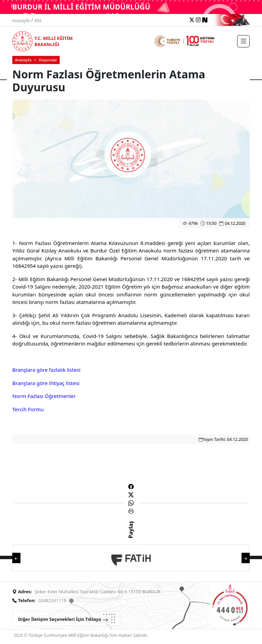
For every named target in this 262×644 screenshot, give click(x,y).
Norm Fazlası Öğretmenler (44, 396)
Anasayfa (21, 21)
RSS (38, 21)
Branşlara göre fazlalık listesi (46, 370)
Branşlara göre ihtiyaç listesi (46, 383)
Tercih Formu (28, 409)
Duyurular (48, 60)
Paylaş (131, 536)
